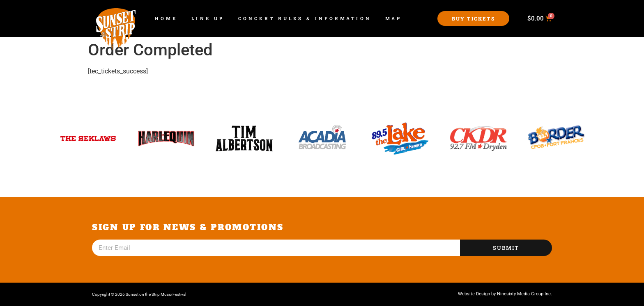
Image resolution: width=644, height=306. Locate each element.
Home (166, 18)
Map (393, 18)
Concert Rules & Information (305, 18)
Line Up (208, 18)
